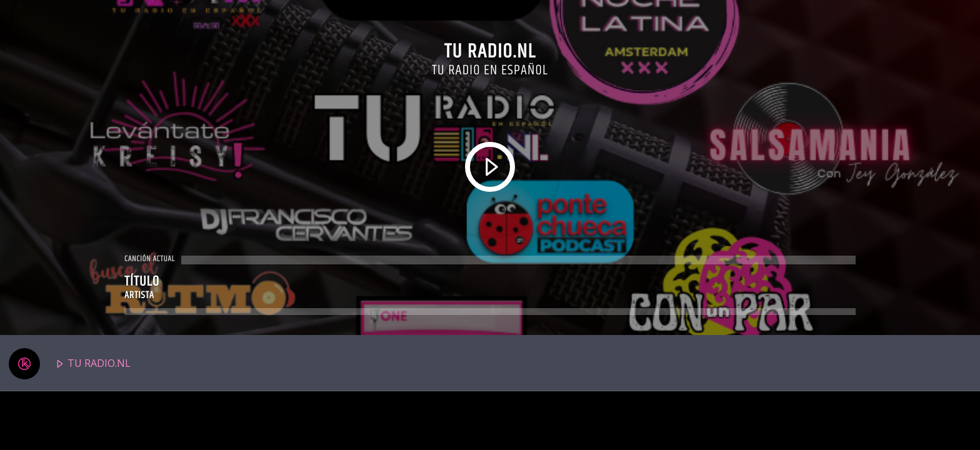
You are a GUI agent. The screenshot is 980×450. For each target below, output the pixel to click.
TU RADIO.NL (70, 364)
